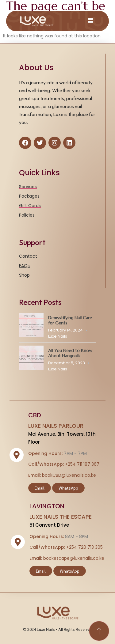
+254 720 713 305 (84, 547)
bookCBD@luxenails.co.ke (69, 475)
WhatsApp (68, 488)
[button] (90, 21)
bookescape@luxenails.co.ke (74, 558)
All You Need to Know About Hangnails (70, 353)
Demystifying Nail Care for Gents (70, 320)
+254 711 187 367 (82, 464)
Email (40, 488)
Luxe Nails (58, 336)
